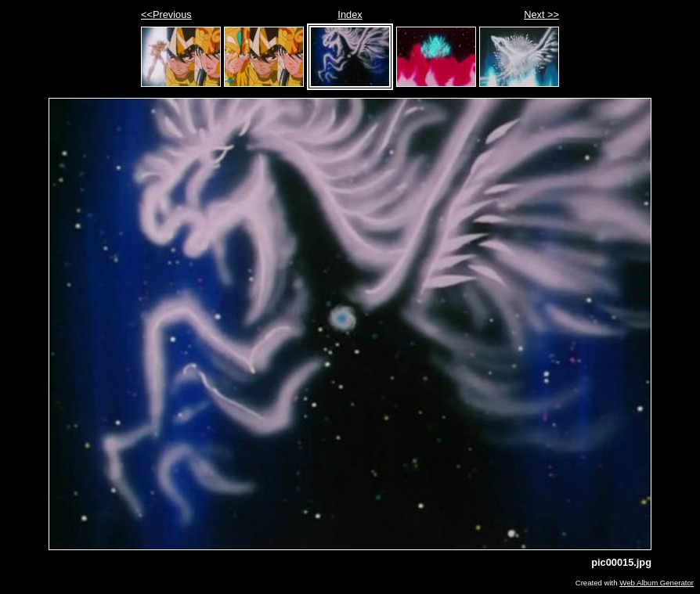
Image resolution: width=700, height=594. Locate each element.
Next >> (541, 14)
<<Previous (166, 14)
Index (350, 14)
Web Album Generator (657, 583)
